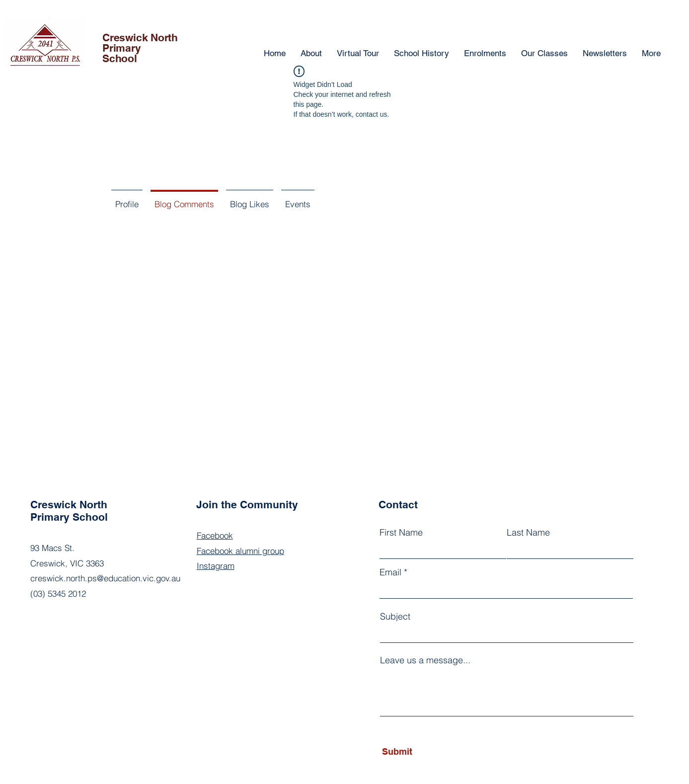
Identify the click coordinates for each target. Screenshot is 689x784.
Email (390, 572)
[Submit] (427, 752)
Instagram (216, 566)
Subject (395, 617)
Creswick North (140, 38)
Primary (122, 48)
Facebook (215, 535)
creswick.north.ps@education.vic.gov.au (105, 578)
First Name (401, 533)
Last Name (528, 533)
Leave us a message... (425, 660)
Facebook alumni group (240, 551)
